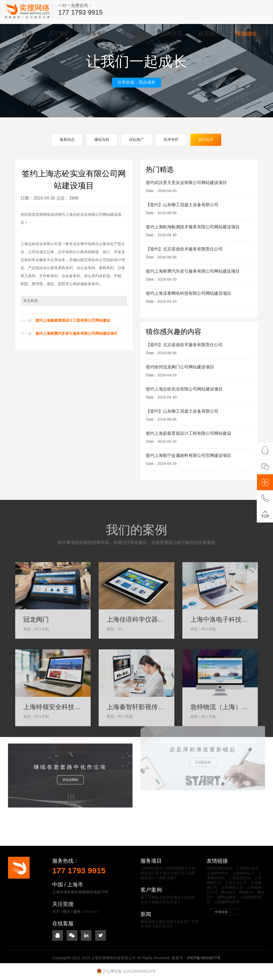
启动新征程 (203, 732)
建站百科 (102, 140)
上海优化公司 (236, 883)
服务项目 (97, 34)
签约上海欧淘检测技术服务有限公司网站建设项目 (193, 227)
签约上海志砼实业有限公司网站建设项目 (184, 389)
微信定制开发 (174, 873)
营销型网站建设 (220, 868)
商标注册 (166, 878)
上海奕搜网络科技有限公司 (27, 11)
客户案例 (134, 34)
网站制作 (247, 892)
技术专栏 (171, 140)
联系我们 (209, 34)
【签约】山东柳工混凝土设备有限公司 (182, 205)
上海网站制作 (218, 873)
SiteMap (91, 911)
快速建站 (246, 34)
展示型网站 (150, 897)
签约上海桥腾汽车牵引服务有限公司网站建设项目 (77, 333)
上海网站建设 (247, 868)
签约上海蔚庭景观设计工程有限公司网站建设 (73, 320)
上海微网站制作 (227, 902)
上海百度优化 (240, 878)
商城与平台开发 (164, 902)
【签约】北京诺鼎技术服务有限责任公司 (184, 249)
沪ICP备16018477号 (204, 958)
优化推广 (136, 140)
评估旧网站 (70, 758)
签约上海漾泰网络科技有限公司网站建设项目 (188, 293)
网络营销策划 (177, 868)
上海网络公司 (232, 887)
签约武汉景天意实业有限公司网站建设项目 (186, 183)
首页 (27, 34)
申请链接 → (223, 912)
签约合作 (206, 140)
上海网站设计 (243, 873)
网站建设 (228, 892)
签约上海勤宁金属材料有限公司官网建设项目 (188, 455)
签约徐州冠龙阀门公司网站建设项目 (180, 367)
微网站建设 (227, 897)
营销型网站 (172, 897)
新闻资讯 (171, 34)
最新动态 (67, 140)
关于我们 (59, 34)
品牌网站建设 (152, 868)
